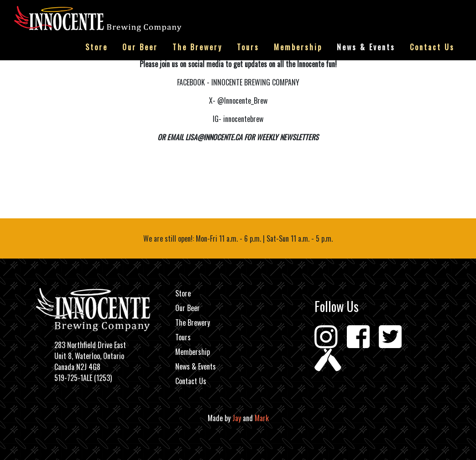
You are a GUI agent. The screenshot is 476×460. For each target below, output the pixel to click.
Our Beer (140, 47)
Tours (248, 47)
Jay (237, 418)
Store (97, 47)
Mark (262, 418)
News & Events (366, 47)
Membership (298, 47)
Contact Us (432, 47)
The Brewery (197, 47)
